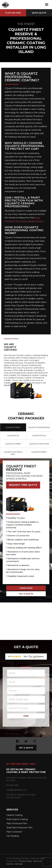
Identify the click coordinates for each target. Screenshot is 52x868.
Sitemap (19, 864)
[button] (47, 5)
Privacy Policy (25, 861)
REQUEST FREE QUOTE (23, 485)
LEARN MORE (26, 588)
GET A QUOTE (26, 594)
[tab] (13, 427)
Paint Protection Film (17, 823)
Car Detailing (13, 836)
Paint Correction (14, 832)
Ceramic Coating (14, 815)
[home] (5, 5)
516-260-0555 (13, 13)
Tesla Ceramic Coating (17, 819)
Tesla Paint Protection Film (19, 828)
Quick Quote (39, 13)
